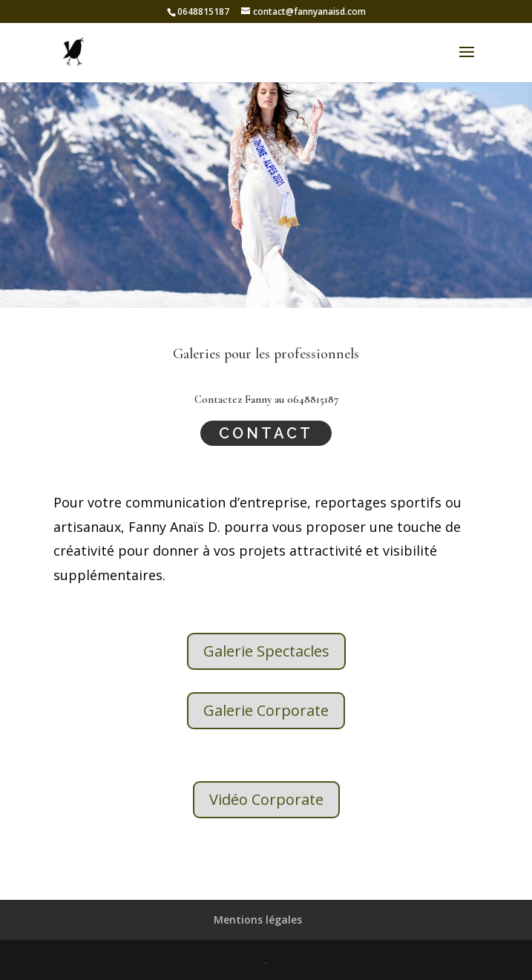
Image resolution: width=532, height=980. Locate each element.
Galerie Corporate (266, 710)
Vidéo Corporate (266, 799)
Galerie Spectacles (266, 651)
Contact (266, 433)
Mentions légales (258, 920)
